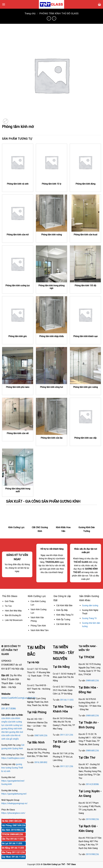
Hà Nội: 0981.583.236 (12, 821)
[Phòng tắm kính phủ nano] (18, 366)
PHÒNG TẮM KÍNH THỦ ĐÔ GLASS (59, 13)
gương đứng (7, 729)
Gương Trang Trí (89, 618)
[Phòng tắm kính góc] (18, 315)
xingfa (16, 739)
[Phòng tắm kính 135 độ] (85, 264)
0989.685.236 (92, 681)
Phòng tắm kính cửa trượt (85, 235)
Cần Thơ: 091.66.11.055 (13, 839)
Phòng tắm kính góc (18, 336)
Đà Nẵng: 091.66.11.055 (13, 848)
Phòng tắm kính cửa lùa (51, 438)
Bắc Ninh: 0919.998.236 (13, 830)
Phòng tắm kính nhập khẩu (51, 336)
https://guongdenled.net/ (13, 781)
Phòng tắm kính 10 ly (51, 184)
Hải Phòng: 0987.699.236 (14, 825)
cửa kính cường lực (14, 725)
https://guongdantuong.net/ (14, 794)
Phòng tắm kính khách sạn (85, 336)
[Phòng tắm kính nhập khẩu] (51, 315)
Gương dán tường (90, 605)
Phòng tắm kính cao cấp (85, 438)
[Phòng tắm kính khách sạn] (85, 315)
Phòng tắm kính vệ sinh (18, 184)
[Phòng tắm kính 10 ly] (51, 162)
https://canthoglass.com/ (13, 758)
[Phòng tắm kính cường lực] (18, 264)
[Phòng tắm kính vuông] (51, 213)
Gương (15, 768)
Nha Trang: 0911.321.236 (13, 852)
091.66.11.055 (67, 700)
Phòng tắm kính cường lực (18, 286)
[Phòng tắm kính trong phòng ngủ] (51, 264)
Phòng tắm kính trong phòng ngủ (51, 287)
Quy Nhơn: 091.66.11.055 (13, 857)
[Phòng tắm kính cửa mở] (18, 213)
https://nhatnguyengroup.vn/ (14, 803)
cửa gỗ (9, 739)
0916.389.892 (41, 762)
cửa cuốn (6, 735)
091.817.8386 (9, 708)
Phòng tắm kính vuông (51, 235)
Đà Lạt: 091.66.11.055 (12, 843)
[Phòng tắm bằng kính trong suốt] (18, 467)
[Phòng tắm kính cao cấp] (85, 416)
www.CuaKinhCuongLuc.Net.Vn (19, 698)
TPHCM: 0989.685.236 (12, 834)
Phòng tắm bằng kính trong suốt (18, 490)
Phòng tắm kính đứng (85, 184)
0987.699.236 (41, 735)
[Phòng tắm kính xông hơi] (51, 366)
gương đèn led (16, 732)
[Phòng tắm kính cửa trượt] (85, 213)
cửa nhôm (6, 718)
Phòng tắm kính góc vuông (85, 387)
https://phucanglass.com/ (13, 813)
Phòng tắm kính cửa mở (18, 235)
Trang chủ (30, 13)
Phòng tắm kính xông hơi (51, 387)
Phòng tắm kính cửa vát (18, 433)
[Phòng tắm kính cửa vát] (18, 414)
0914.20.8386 (92, 784)
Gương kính (7, 784)
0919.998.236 (92, 819)
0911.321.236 (67, 735)
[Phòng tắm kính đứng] (85, 162)
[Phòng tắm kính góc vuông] (85, 366)
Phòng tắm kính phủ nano (18, 387)
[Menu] (4, 4)
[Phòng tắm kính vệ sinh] (18, 162)
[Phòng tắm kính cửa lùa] (51, 416)
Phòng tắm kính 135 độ (85, 286)
